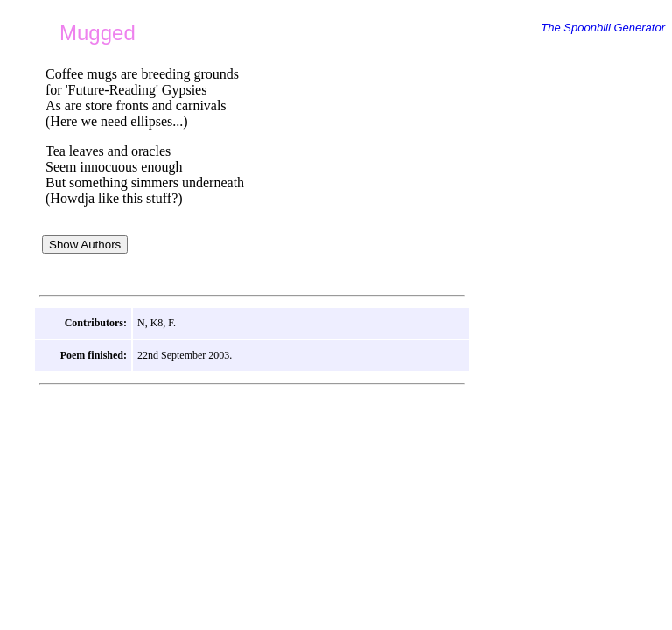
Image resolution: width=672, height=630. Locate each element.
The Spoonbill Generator (603, 28)
